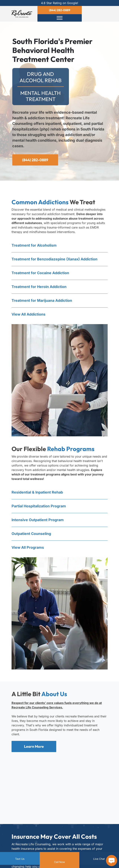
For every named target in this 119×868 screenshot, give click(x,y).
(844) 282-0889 (60, 10)
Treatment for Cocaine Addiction (41, 274)
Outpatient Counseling (32, 535)
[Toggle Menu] (60, 18)
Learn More (34, 748)
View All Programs (28, 549)
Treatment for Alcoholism (34, 246)
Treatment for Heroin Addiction (40, 288)
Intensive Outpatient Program (38, 522)
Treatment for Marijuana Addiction (43, 302)
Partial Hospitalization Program (39, 508)
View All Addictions (29, 316)
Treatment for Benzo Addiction (56, 260)
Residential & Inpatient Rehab (38, 494)
